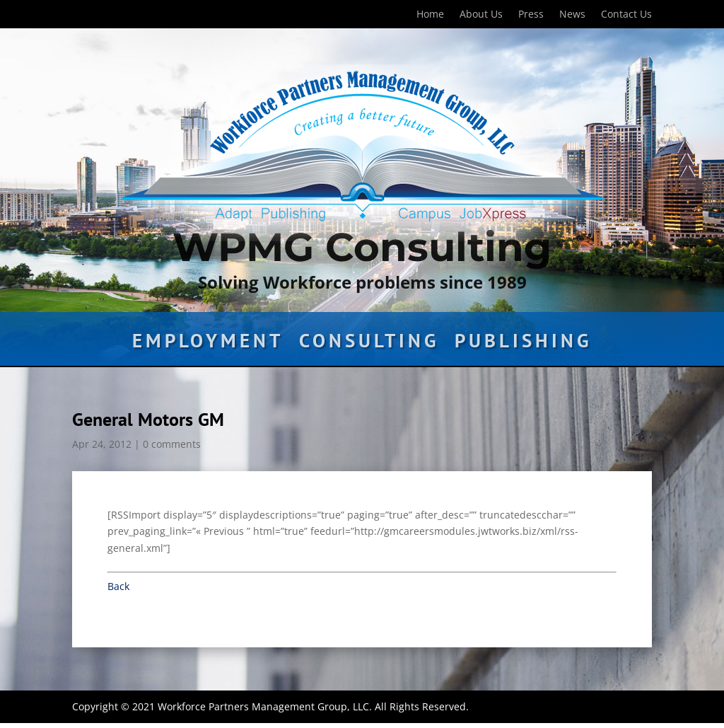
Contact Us (626, 15)
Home (430, 15)
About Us (481, 15)
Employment (208, 344)
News (572, 15)
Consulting (369, 344)
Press (531, 15)
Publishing (523, 344)
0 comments (172, 444)
